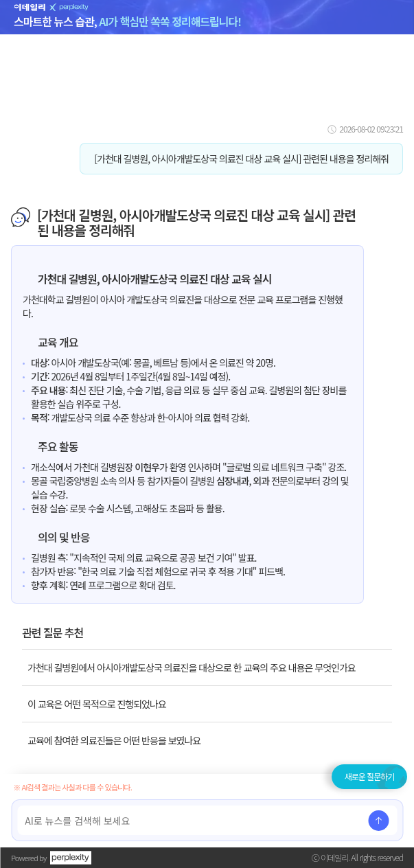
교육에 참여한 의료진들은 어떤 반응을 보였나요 (114, 740)
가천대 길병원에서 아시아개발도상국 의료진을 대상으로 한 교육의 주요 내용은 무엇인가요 (192, 667)
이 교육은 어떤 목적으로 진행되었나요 (97, 704)
